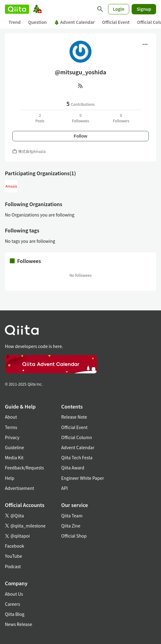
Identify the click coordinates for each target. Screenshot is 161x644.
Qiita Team (72, 516)
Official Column (77, 437)
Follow (80, 136)
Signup (144, 9)
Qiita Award (73, 468)
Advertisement (20, 488)
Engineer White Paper (83, 478)
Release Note (74, 417)
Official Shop (74, 536)
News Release (19, 624)
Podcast (13, 566)
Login (119, 9)
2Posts (40, 118)
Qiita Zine (71, 526)
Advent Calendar (75, 22)
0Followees (80, 118)
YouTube (13, 556)
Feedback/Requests (24, 468)
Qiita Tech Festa (77, 457)
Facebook (15, 546)
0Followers (121, 118)
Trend (15, 22)
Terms (11, 427)
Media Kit (14, 457)
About (11, 417)
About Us (14, 594)
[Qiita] (17, 9)
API (64, 488)
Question (37, 22)
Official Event (116, 22)
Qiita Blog (15, 614)
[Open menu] (145, 44)
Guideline (15, 447)
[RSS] (80, 86)
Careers (12, 604)
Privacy (12, 437)
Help (10, 478)
